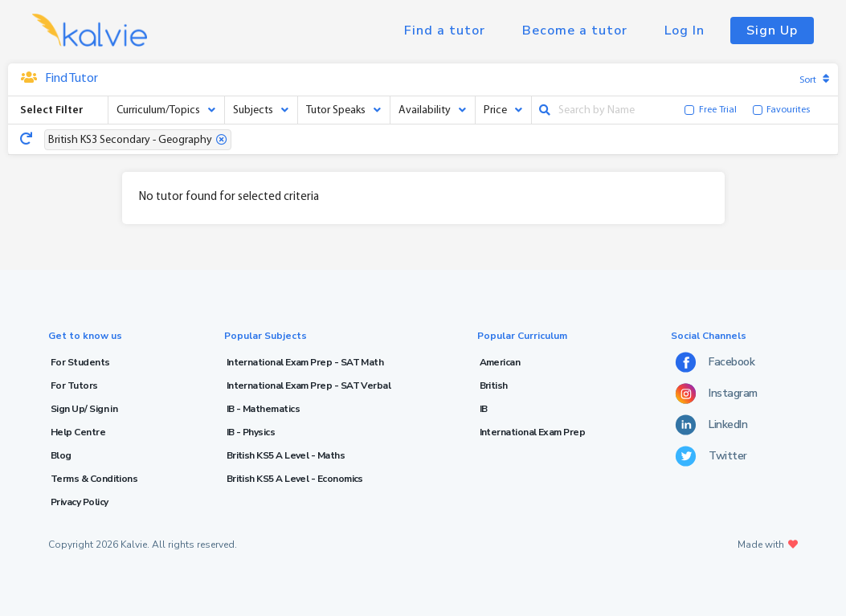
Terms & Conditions (94, 479)
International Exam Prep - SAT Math (305, 362)
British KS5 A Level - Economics (295, 479)
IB (484, 409)
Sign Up (772, 31)
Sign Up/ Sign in (84, 409)
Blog (61, 455)
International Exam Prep (533, 432)
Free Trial (718, 110)
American (500, 362)
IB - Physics (251, 432)
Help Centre (78, 432)
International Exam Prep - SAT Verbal (309, 386)
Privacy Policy (79, 502)
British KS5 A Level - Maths (286, 455)
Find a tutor (445, 31)
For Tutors (74, 386)
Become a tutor (575, 31)
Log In (685, 31)
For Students (80, 362)
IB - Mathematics (263, 409)
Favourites (788, 110)
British (494, 386)
